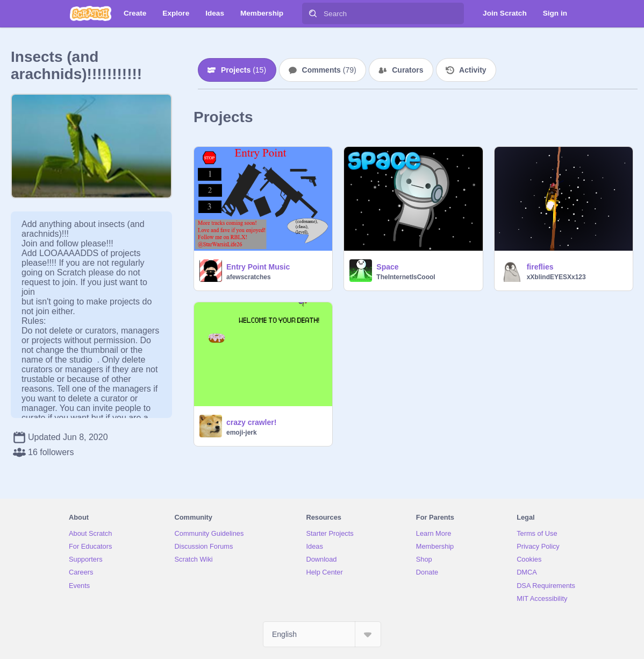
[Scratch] (91, 13)
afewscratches (249, 277)
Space (387, 267)
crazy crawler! (251, 422)
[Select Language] (322, 634)
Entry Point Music (258, 267)
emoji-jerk (242, 433)
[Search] (313, 13)
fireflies (540, 267)
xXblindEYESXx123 (556, 277)
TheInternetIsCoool (406, 277)
